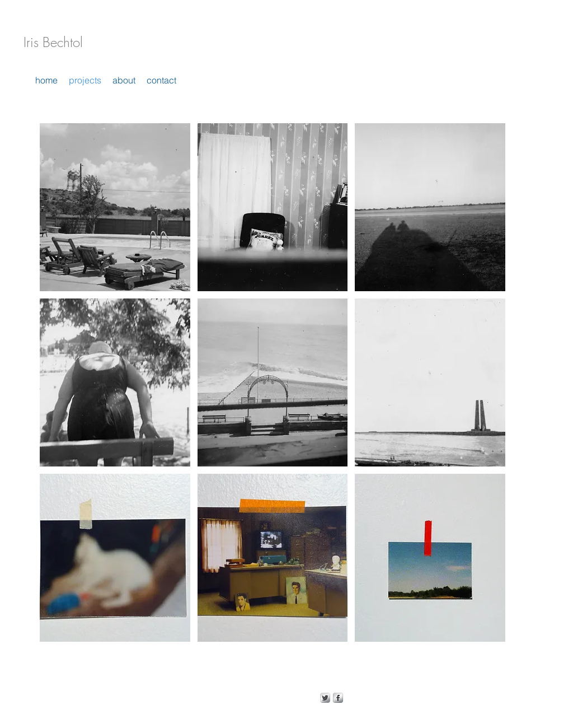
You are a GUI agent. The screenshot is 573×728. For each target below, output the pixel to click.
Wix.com (274, 698)
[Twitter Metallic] (325, 698)
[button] (115, 207)
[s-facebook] (338, 698)
